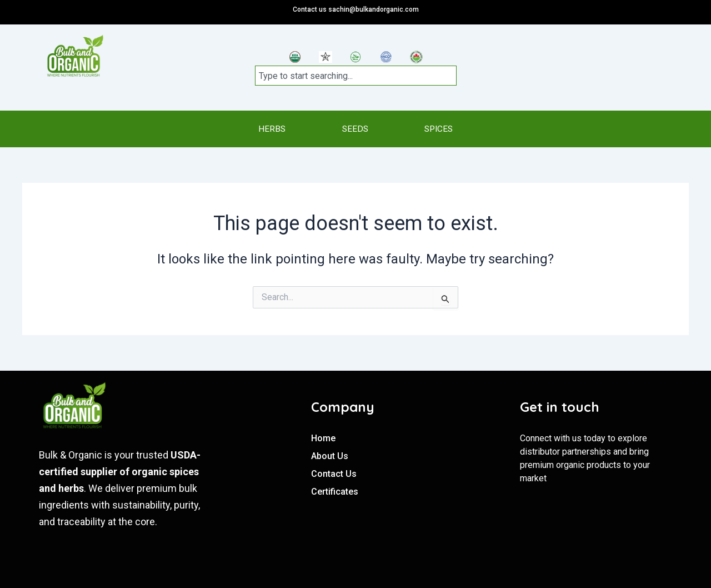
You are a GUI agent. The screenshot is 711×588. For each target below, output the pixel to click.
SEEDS (354, 129)
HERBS (249, 129)
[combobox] (356, 76)
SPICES (461, 129)
